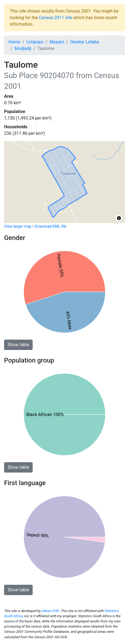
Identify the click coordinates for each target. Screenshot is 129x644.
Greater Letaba (85, 42)
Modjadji (23, 48)
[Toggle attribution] (119, 218)
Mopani (57, 42)
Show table (18, 345)
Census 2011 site (56, 18)
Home (14, 42)
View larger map (18, 226)
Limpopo (35, 42)
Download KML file (50, 226)
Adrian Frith (50, 611)
